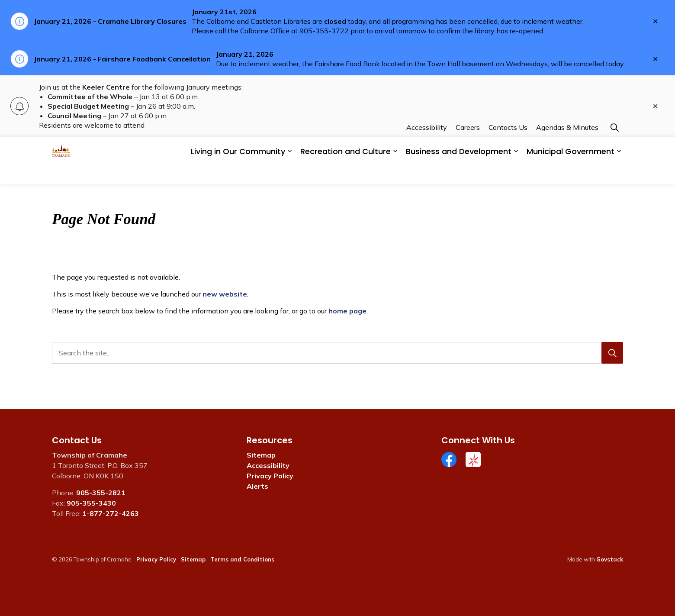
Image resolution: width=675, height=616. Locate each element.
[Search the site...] (337, 353)
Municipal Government (571, 173)
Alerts (257, 486)
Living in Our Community (238, 173)
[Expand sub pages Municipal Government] (619, 173)
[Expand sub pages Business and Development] (516, 173)
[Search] (612, 353)
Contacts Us (508, 148)
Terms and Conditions (242, 559)
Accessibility (427, 148)
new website (225, 294)
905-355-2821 (101, 493)
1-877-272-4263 (111, 513)
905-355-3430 (91, 503)
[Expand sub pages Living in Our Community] (289, 173)
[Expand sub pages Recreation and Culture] (395, 173)
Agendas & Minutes (567, 148)
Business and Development (459, 173)
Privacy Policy (270, 476)
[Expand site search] (614, 149)
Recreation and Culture (346, 173)
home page (347, 311)
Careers (468, 148)
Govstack (610, 559)
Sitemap (261, 455)
